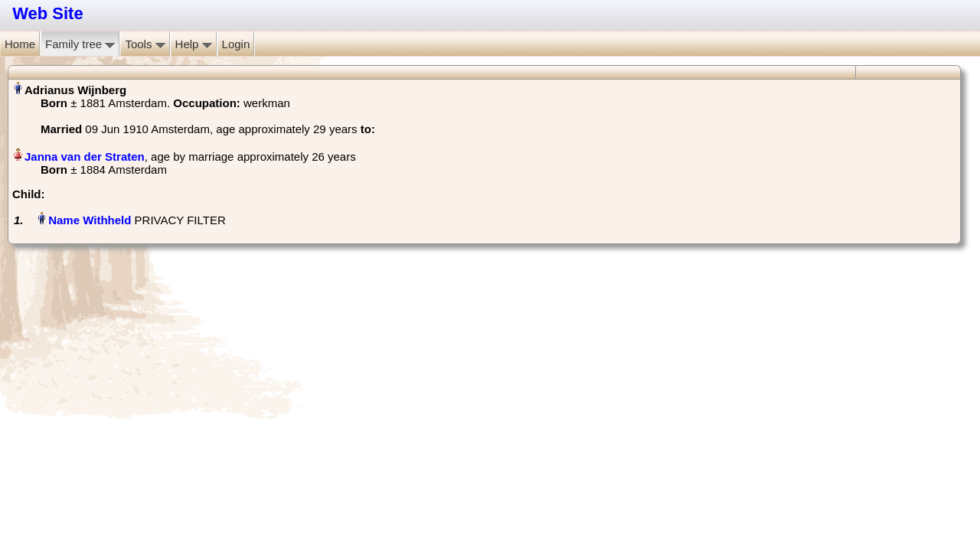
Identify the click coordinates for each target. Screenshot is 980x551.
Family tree (80, 44)
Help (194, 44)
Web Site (48, 13)
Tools (145, 44)
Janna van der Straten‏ (85, 156)
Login (236, 44)
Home (20, 44)
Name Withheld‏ (90, 220)
